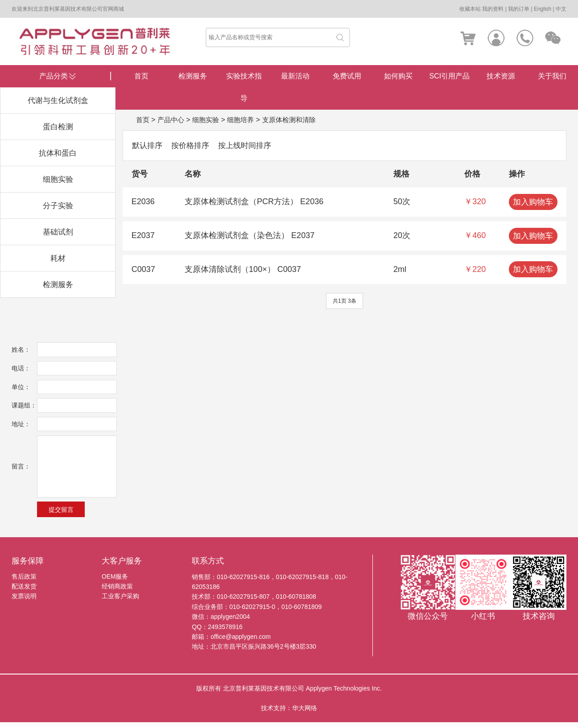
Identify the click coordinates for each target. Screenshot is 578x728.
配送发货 (24, 592)
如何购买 (398, 76)
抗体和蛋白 (58, 153)
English (543, 9)
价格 (472, 174)
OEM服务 (115, 583)
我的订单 (519, 9)
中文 (561, 9)
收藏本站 (470, 9)
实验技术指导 (244, 87)
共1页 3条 (345, 301)
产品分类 (54, 76)
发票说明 (24, 603)
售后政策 (24, 583)
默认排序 (148, 145)
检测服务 (58, 284)
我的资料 (493, 9)
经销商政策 (117, 592)
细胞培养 (246, 120)
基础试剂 (58, 232)
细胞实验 (58, 179)
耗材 (58, 258)
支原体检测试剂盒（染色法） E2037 (250, 236)
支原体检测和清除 (297, 120)
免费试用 (347, 76)
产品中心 (173, 120)
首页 (141, 76)
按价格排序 (193, 145)
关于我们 (552, 76)
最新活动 (295, 76)
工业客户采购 (120, 603)
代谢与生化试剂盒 (58, 100)
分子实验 (58, 206)
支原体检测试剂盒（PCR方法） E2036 (254, 202)
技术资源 (501, 76)
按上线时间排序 (250, 145)
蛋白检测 (58, 127)
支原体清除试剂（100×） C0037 (243, 270)
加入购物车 (533, 202)
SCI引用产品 (450, 76)
